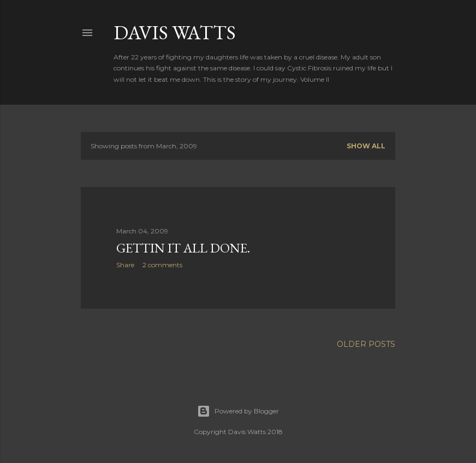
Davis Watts (175, 32)
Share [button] (125, 265)
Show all (366, 146)
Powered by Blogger (238, 411)
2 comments (162, 265)
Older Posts (366, 344)
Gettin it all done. (183, 248)
